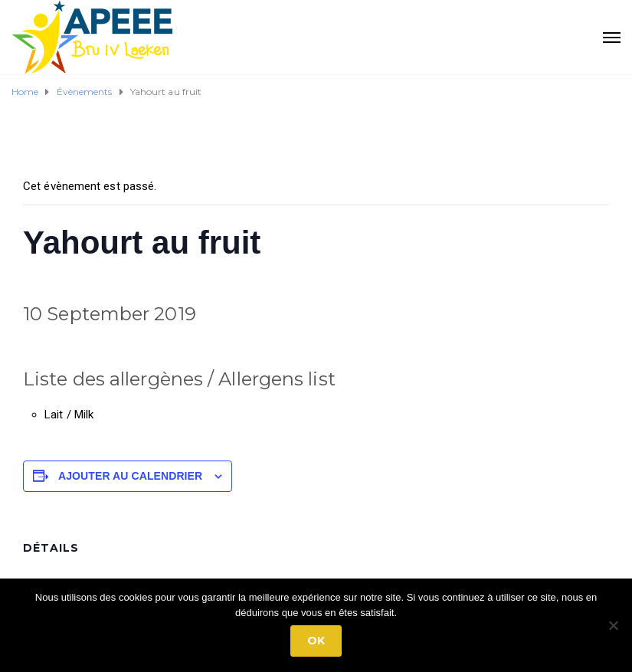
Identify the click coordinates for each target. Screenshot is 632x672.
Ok (316, 641)
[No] (613, 625)
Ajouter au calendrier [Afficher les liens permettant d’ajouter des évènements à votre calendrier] (130, 476)
